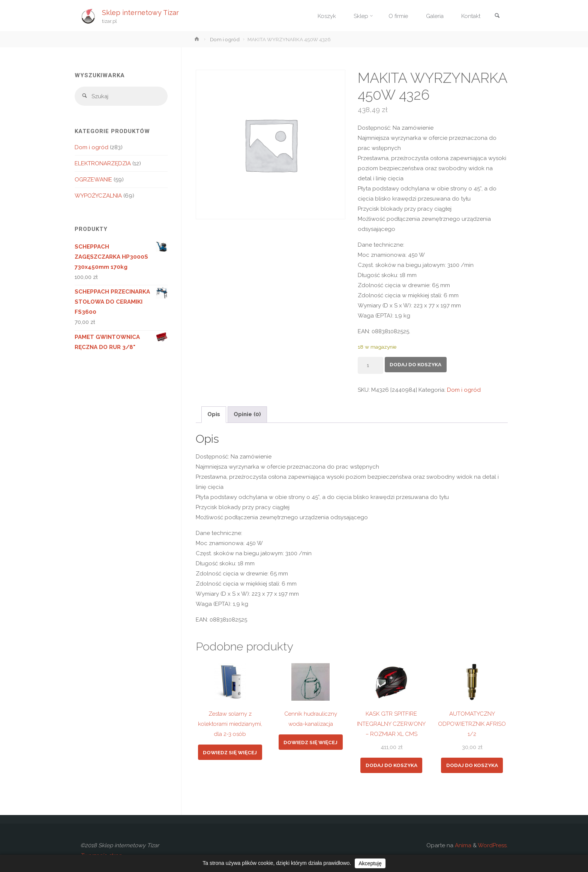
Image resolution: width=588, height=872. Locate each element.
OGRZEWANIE (93, 180)
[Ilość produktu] (370, 365)
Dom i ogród (225, 39)
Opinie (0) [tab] (247, 414)
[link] (497, 16)
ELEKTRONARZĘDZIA (103, 164)
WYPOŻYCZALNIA (98, 196)
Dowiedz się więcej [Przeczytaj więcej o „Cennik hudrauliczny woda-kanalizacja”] (310, 742)
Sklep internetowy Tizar (141, 12)
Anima (462, 845)
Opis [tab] (214, 414)
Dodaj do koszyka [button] (391, 765)
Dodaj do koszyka (415, 364)
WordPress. (493, 845)
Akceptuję (370, 863)
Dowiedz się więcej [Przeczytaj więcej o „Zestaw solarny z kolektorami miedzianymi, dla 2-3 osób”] (230, 752)
